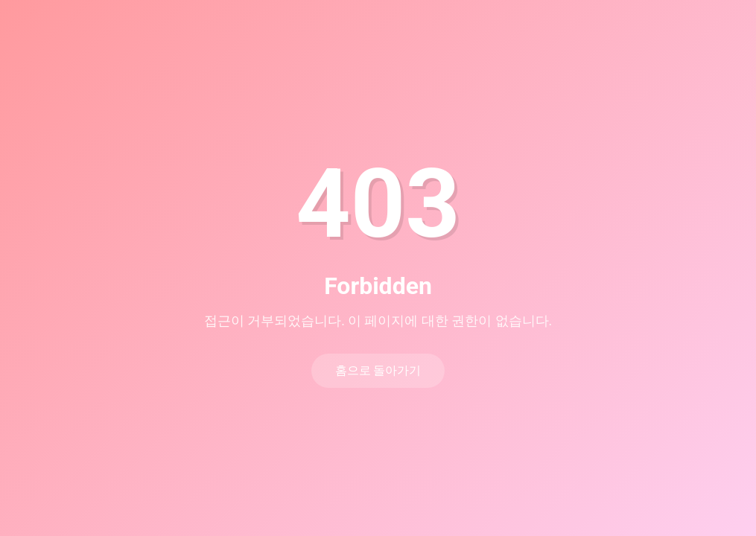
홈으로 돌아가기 (378, 370)
